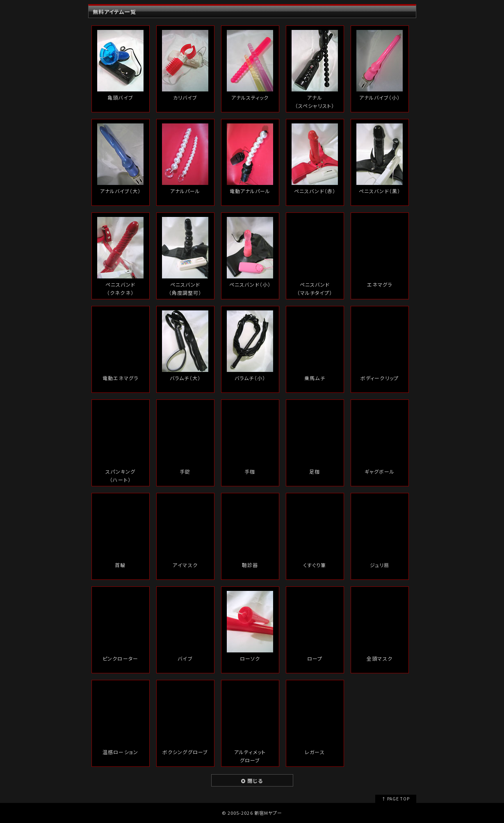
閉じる (252, 781)
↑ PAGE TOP (396, 799)
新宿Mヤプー (268, 813)
